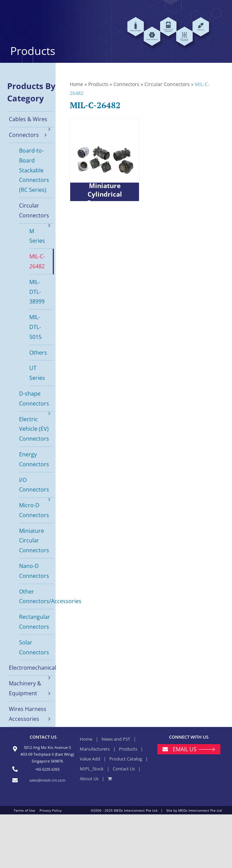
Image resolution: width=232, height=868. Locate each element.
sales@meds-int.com (47, 780)
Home (76, 84)
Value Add (90, 759)
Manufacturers (95, 749)
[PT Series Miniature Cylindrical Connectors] (105, 160)
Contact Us (124, 769)
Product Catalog (126, 759)
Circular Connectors (167, 84)
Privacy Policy (51, 810)
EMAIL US (185, 749)
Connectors (126, 84)
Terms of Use (24, 810)
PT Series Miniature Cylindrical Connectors (105, 190)
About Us (89, 779)
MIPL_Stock (92, 769)
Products (98, 84)
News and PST (116, 739)
